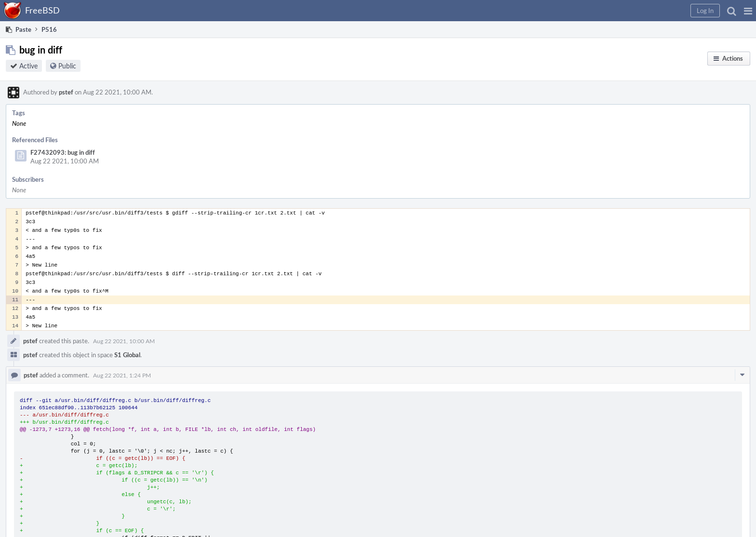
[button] (748, 11)
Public (67, 66)
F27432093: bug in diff (63, 152)
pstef (66, 92)
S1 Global (127, 355)
